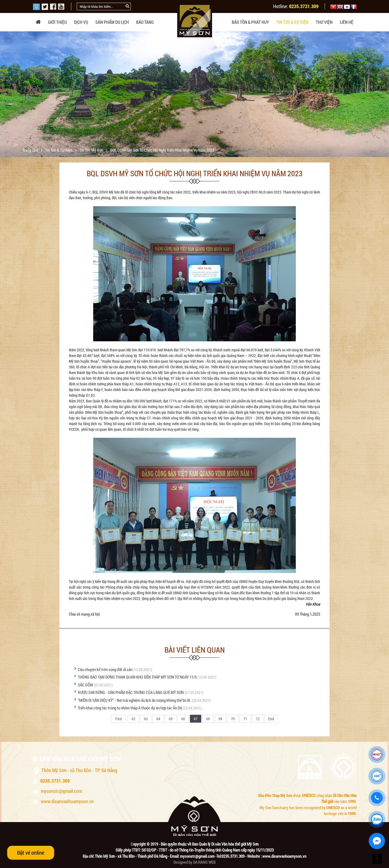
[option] (194, 98)
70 (233, 719)
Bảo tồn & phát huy (250, 22)
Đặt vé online (31, 853)
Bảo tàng (145, 22)
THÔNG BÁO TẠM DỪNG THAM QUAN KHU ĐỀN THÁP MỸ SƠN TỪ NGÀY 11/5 (137, 677)
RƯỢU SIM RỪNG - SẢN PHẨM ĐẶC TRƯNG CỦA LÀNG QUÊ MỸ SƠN (131, 692)
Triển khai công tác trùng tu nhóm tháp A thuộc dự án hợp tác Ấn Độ (130, 708)
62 (133, 719)
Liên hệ (347, 22)
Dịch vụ (81, 22)
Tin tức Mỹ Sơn (92, 150)
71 (245, 719)
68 (208, 719)
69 (220, 719)
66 (183, 719)
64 (158, 719)
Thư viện (324, 22)
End (271, 719)
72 (258, 719)
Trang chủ (31, 150)
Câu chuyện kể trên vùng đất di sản (105, 669)
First (119, 719)
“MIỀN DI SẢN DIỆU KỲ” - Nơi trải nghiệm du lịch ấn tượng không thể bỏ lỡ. (134, 700)
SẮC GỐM (85, 685)
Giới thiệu (57, 22)
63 (146, 719)
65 (171, 719)
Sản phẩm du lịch (112, 22)
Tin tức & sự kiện (292, 22)
